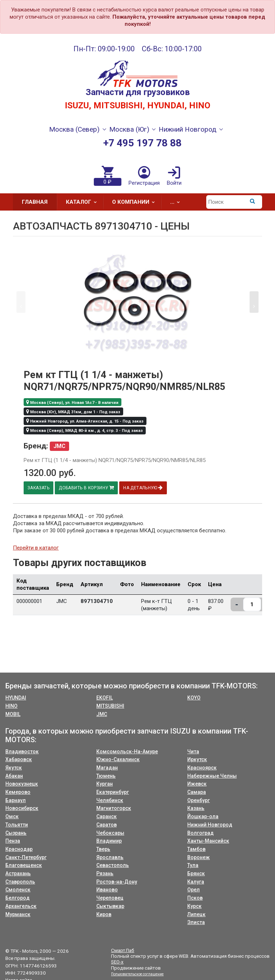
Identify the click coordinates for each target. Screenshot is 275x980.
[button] (254, 302)
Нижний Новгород (210, 825)
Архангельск (21, 906)
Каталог (84, 202)
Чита (193, 752)
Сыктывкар (110, 906)
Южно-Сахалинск (118, 759)
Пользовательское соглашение (137, 974)
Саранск (107, 816)
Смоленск (18, 890)
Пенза (13, 841)
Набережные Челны (212, 776)
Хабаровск (19, 759)
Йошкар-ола (203, 816)
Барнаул (16, 800)
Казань (196, 808)
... (177, 202)
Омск (12, 816)
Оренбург (199, 800)
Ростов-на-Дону (117, 882)
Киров (104, 914)
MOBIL (13, 714)
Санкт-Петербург (26, 857)
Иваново (107, 890)
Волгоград (201, 833)
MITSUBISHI (110, 706)
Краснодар (19, 849)
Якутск (14, 768)
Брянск (196, 873)
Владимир (109, 841)
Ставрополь (20, 882)
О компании (136, 202)
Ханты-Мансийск (208, 841)
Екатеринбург (113, 792)
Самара (197, 792)
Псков (195, 898)
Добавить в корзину (88, 488)
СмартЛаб (123, 950)
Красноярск (202, 768)
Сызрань (16, 833)
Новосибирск (22, 808)
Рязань (105, 873)
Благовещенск (24, 865)
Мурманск (18, 914)
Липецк (196, 914)
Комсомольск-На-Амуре (127, 752)
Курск (194, 906)
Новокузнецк (22, 784)
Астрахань (18, 873)
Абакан (14, 776)
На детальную (145, 488)
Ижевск (197, 784)
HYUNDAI (16, 698)
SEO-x (117, 962)
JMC (102, 714)
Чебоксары (110, 833)
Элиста (196, 922)
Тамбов (196, 849)
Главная (35, 202)
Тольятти (17, 825)
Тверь (103, 849)
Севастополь (113, 865)
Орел (194, 890)
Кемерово (18, 792)
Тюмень (106, 776)
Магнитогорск (114, 808)
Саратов (107, 825)
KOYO (194, 698)
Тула (193, 865)
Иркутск (197, 759)
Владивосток (22, 752)
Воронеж (199, 857)
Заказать (39, 488)
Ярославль (110, 857)
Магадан (107, 768)
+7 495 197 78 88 (142, 143)
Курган (105, 784)
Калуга (196, 882)
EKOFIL (105, 698)
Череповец (110, 898)
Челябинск (110, 800)
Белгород (18, 898)
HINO (11, 706)
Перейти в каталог (36, 548)
